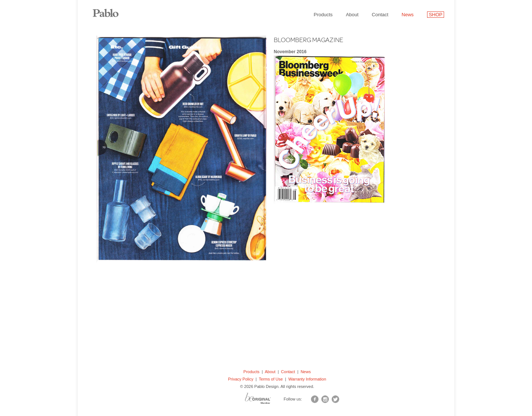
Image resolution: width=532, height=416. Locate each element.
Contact (380, 15)
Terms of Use (271, 379)
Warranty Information (307, 379)
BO (267, 400)
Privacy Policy (241, 379)
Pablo (111, 9)
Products (323, 15)
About (352, 15)
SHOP (436, 15)
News (408, 15)
